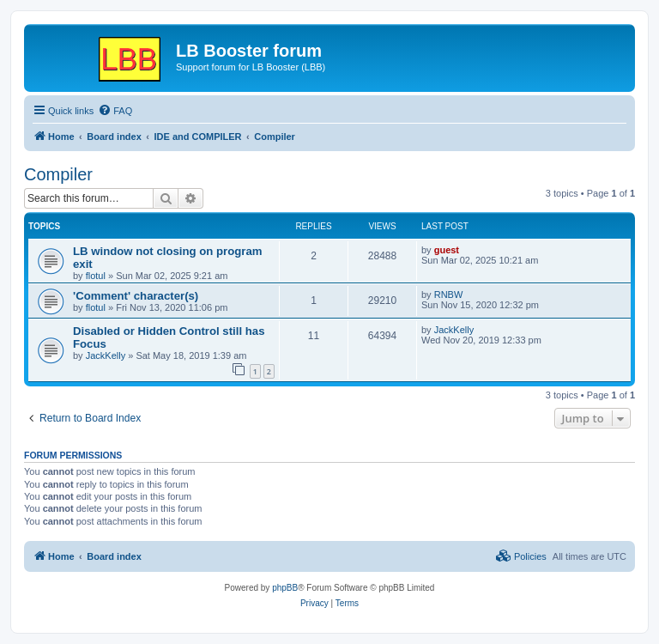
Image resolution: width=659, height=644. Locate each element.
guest (447, 250)
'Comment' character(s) (136, 296)
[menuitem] (115, 111)
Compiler (58, 174)
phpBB (285, 588)
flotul (96, 276)
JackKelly (106, 355)
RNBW (449, 295)
